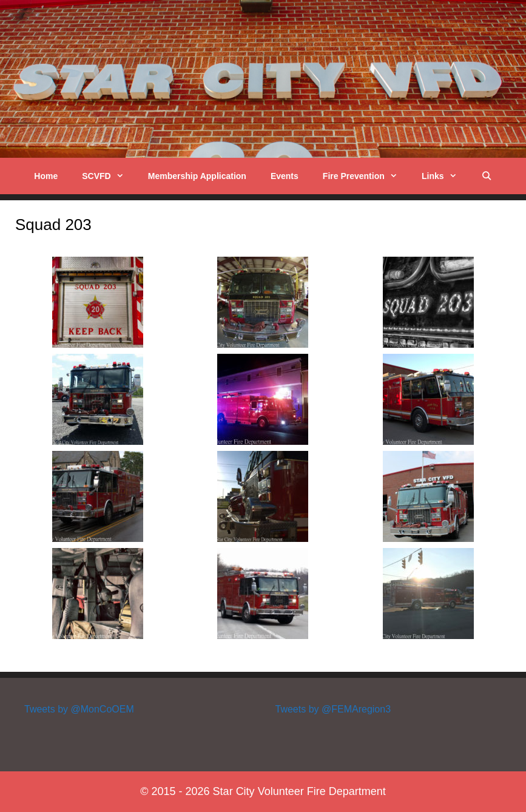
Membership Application (197, 176)
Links (445, 176)
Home (46, 176)
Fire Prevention (366, 176)
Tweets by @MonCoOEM (79, 709)
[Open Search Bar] (487, 176)
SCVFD (109, 176)
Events (285, 176)
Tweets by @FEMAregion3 (333, 709)
